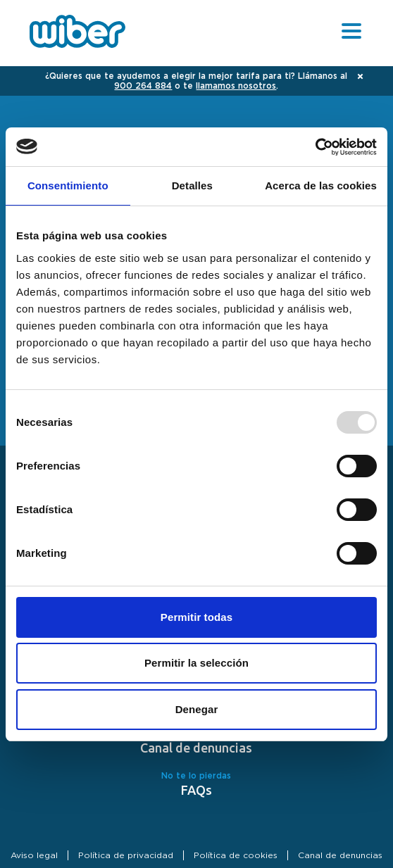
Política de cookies (236, 855)
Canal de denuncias (196, 748)
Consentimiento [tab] (68, 185)
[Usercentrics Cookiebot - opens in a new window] (315, 147)
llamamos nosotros (236, 86)
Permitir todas (196, 617)
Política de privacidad (126, 855)
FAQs (196, 790)
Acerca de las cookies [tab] (321, 185)
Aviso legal (34, 855)
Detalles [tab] (192, 185)
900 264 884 (143, 86)
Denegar (197, 709)
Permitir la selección (196, 663)
